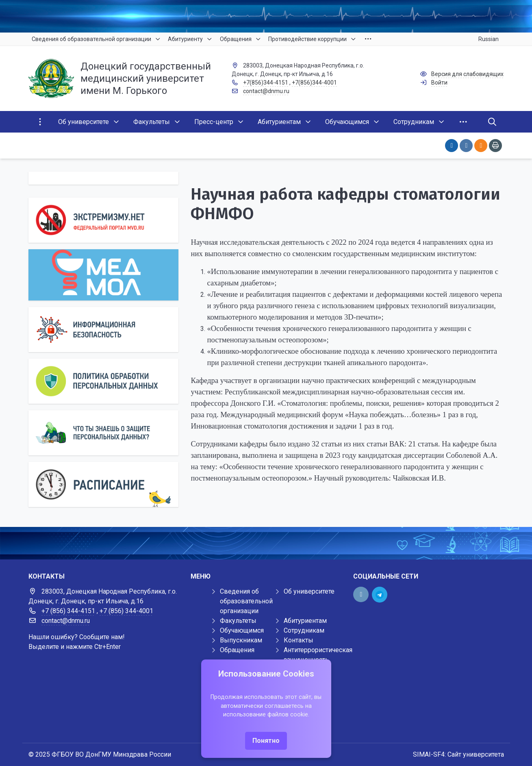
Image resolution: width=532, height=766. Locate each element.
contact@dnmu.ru (266, 91)
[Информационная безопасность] (104, 330)
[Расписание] (104, 484)
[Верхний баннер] (266, 16)
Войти (439, 83)
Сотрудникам (304, 630)
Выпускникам (241, 640)
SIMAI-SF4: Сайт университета (458, 754)
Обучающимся (242, 630)
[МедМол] (104, 275)
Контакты (299, 640)
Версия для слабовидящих (467, 74)
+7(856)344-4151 (266, 83)
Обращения (237, 650)
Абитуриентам (305, 621)
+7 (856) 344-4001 (126, 611)
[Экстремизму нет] (104, 220)
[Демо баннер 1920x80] (266, 543)
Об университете (309, 591)
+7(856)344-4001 (314, 83)
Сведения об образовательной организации (246, 601)
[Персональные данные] (104, 381)
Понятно (266, 741)
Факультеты (238, 621)
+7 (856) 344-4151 (68, 611)
